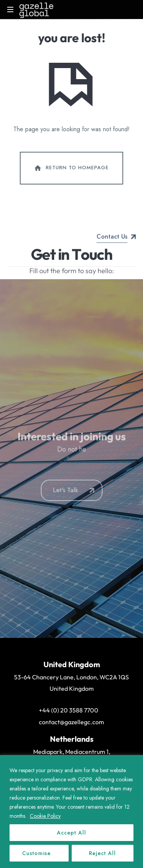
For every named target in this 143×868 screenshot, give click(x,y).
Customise (36, 853)
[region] (71, 812)
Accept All (71, 833)
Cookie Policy (45, 816)
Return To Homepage (71, 168)
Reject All (102, 853)
